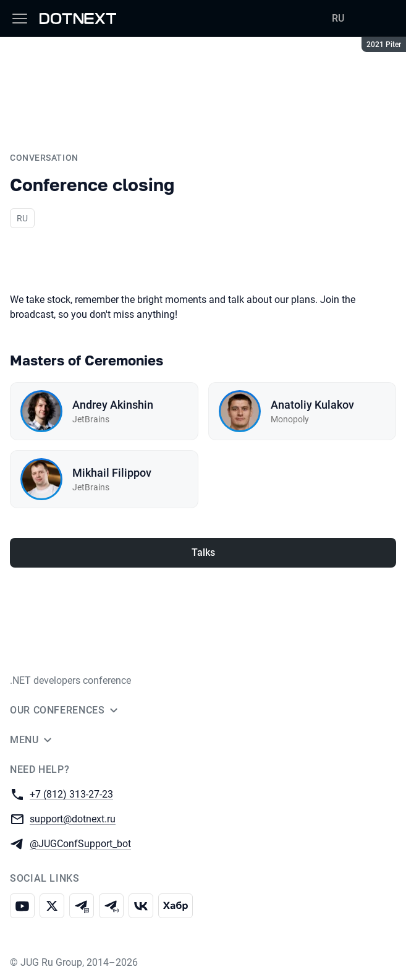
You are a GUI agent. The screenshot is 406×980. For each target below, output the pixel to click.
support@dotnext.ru (73, 818)
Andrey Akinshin (113, 405)
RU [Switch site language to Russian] (338, 18)
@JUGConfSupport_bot (80, 843)
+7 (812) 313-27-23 (71, 794)
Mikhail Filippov (112, 473)
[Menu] (20, 19)
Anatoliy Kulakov (312, 405)
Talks (203, 552)
